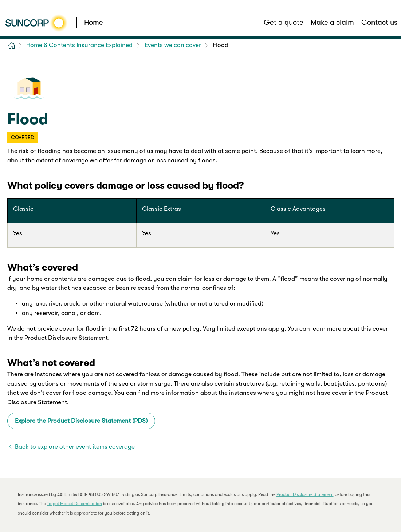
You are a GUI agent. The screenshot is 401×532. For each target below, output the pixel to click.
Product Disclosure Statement (305, 494)
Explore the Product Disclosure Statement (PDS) (81, 421)
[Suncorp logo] (36, 23)
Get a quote (284, 22)
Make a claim (332, 22)
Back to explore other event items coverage (75, 447)
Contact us (379, 22)
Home (94, 22)
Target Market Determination (74, 504)
